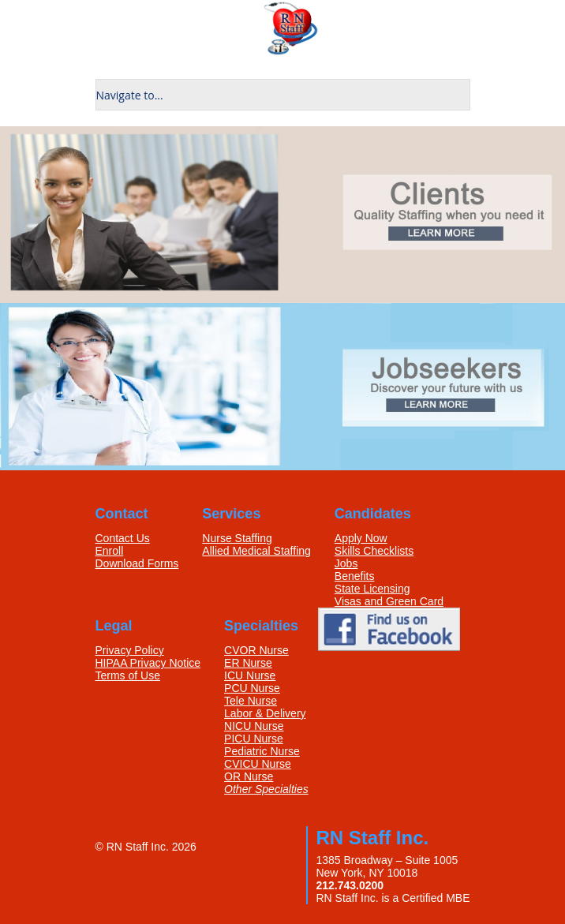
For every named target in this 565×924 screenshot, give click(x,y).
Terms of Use (128, 675)
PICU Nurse (254, 739)
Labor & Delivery (265, 713)
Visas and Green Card (389, 601)
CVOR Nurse (256, 650)
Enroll (110, 551)
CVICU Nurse (258, 764)
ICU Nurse (250, 675)
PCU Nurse (252, 688)
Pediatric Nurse (262, 751)
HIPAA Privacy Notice (148, 663)
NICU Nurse (254, 726)
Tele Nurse (251, 701)
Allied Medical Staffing (256, 551)
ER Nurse (248, 663)
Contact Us (123, 538)
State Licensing (372, 589)
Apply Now (361, 538)
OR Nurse (249, 776)
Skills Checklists (374, 551)
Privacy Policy (130, 650)
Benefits (355, 576)
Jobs (346, 563)
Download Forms (137, 563)
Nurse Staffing (237, 538)
